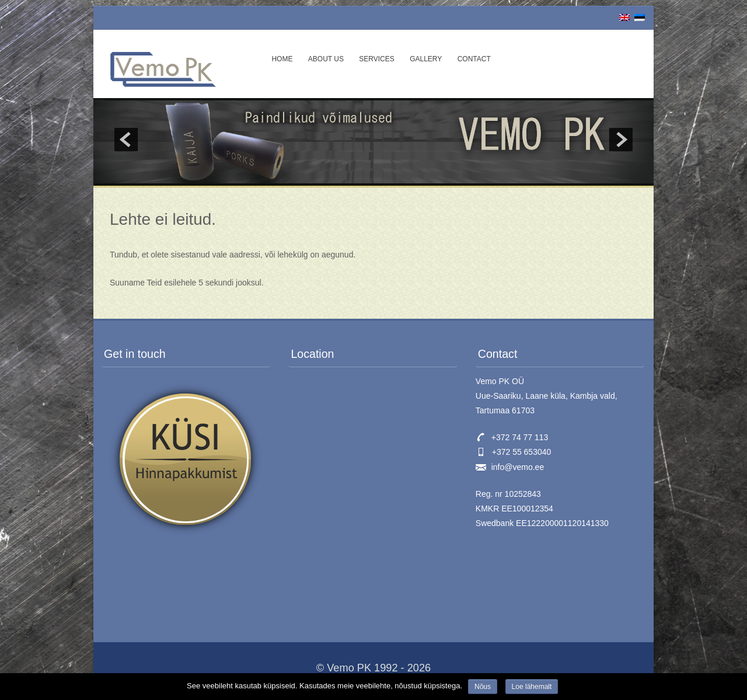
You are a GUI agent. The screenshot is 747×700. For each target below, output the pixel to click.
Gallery (426, 59)
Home (282, 59)
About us (326, 59)
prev (126, 140)
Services (376, 59)
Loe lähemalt (532, 687)
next (621, 140)
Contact (474, 59)
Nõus (483, 687)
